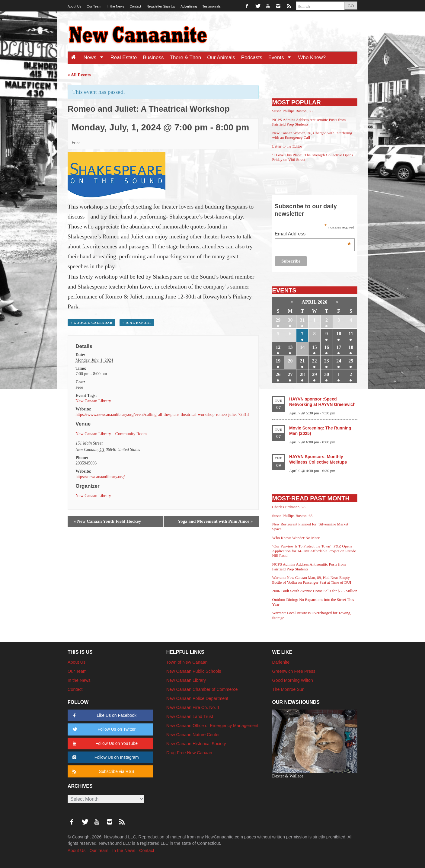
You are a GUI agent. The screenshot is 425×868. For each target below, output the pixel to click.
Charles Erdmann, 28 (289, 507)
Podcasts (252, 57)
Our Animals (221, 57)
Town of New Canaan (187, 662)
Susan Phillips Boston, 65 (292, 111)
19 (278, 361)
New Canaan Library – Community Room (111, 434)
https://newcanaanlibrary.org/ (100, 477)
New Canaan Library (93, 401)
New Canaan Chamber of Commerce (202, 689)
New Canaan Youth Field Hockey (107, 521)
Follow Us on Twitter (103, 729)
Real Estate (124, 57)
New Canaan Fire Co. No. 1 (193, 707)
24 (339, 361)
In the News (115, 6)
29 (278, 320)
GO (351, 6)
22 (315, 361)
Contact (135, 6)
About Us (74, 6)
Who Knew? (312, 57)
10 (339, 334)
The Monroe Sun (288, 689)
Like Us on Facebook (103, 715)
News (95, 57)
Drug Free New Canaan (189, 753)
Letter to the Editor (287, 146)
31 (302, 320)
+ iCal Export (137, 323)
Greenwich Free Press (294, 671)
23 (327, 361)
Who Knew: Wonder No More (296, 538)
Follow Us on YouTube (104, 744)
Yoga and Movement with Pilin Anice (215, 521)
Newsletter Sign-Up (161, 6)
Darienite (281, 662)
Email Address (313, 234)
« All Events (79, 75)
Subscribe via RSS (102, 772)
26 (278, 374)
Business (153, 57)
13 (290, 347)
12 (278, 347)
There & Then (186, 57)
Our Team (94, 6)
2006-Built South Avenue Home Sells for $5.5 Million (315, 591)
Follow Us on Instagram (105, 757)
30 (290, 320)
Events (282, 57)
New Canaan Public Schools (194, 671)
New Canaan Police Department (197, 698)
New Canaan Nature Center (193, 735)
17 (339, 347)
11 (351, 334)
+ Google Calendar (91, 323)
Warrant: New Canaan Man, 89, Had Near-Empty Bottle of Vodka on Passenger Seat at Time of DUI (312, 580)
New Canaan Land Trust (190, 716)
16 (327, 347)
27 (290, 374)
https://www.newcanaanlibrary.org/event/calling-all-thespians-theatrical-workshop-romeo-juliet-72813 (162, 415)
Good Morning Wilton (293, 680)
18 (351, 347)
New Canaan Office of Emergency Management (212, 726)
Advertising (189, 6)
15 (315, 347)
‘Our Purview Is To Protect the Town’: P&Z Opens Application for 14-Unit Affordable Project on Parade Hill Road (314, 551)
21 (302, 361)
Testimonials (212, 6)
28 (302, 374)
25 (351, 361)
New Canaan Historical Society (196, 744)
